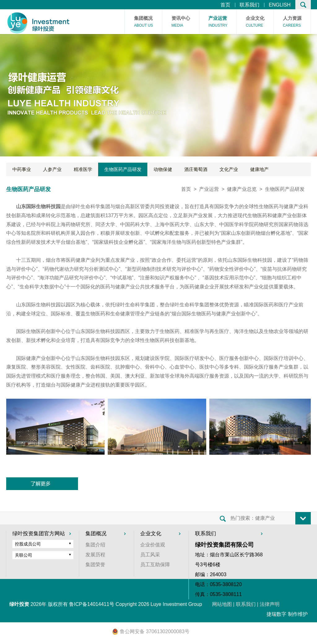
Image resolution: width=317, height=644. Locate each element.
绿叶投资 (19, 604)
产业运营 (218, 22)
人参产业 (52, 169)
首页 (225, 5)
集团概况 (143, 22)
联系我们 (250, 5)
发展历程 (95, 555)
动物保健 (163, 169)
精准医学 (83, 169)
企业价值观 (153, 545)
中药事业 (22, 169)
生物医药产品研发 (123, 169)
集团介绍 (95, 545)
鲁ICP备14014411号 (92, 604)
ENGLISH (280, 5)
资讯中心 (181, 22)
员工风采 (150, 555)
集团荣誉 (95, 565)
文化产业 (229, 169)
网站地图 (222, 604)
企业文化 (255, 22)
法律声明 (270, 604)
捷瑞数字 (276, 614)
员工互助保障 (155, 565)
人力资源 (292, 22)
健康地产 (259, 169)
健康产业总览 (242, 189)
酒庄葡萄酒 (196, 169)
